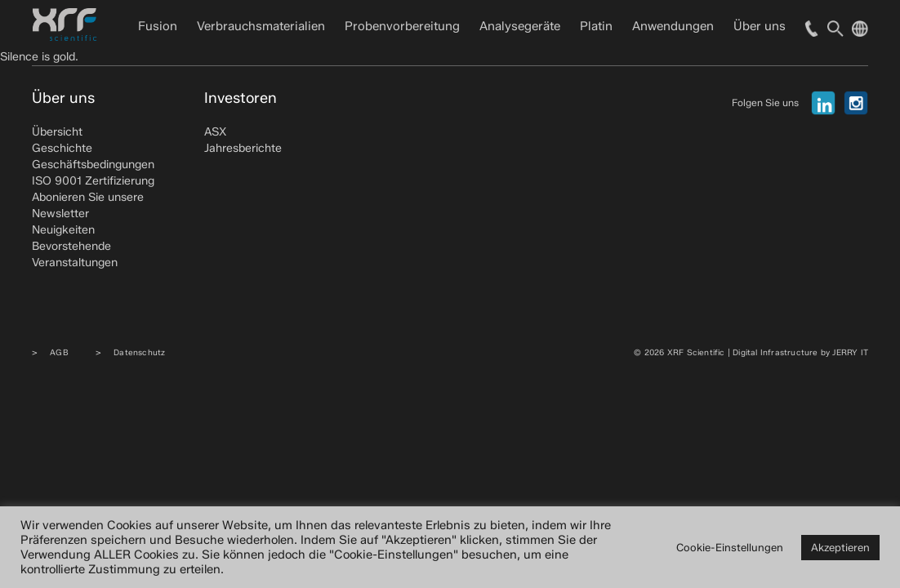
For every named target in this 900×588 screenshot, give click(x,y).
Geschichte (62, 148)
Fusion (158, 26)
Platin (596, 26)
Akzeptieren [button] (840, 547)
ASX (215, 132)
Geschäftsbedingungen (93, 165)
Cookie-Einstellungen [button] (730, 547)
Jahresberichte (243, 148)
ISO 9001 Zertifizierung (93, 181)
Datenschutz (139, 352)
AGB (59, 352)
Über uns (760, 26)
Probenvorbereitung (402, 26)
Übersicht (57, 132)
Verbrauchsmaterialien (261, 26)
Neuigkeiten (63, 230)
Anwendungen (673, 26)
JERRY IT (850, 352)
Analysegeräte (520, 26)
